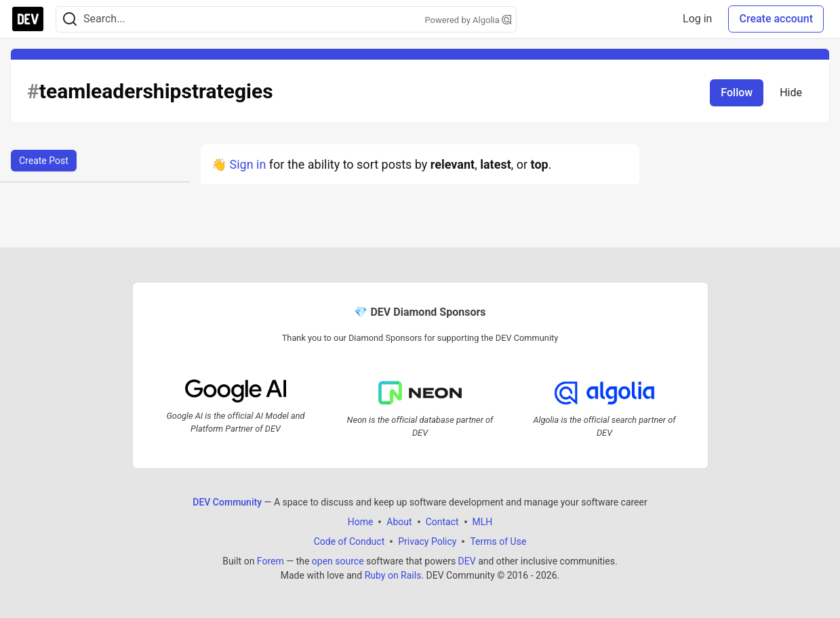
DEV (467, 561)
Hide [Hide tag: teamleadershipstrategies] (791, 92)
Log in (697, 19)
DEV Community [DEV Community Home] (227, 502)
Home (361, 522)
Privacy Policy (427, 541)
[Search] (70, 19)
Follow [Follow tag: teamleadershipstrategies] (737, 92)
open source (338, 561)
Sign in (247, 164)
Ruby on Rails (393, 575)
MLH (483, 522)
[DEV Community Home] (28, 19)
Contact (442, 522)
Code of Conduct (349, 541)
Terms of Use (498, 541)
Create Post (44, 161)
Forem (271, 561)
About (399, 522)
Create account (776, 19)
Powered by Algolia (468, 20)
